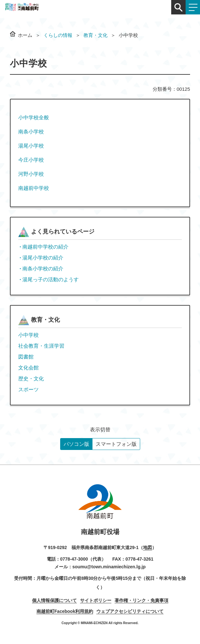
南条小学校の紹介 (43, 269)
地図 (148, 547)
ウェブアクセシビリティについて (130, 611)
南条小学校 (31, 132)
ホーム (25, 35)
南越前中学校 (34, 188)
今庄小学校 (31, 160)
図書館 (26, 357)
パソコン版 (76, 444)
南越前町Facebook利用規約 (65, 611)
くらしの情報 (58, 35)
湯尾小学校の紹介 (43, 258)
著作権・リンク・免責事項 (141, 600)
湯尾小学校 (31, 146)
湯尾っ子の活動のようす (51, 280)
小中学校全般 (34, 118)
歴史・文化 (31, 379)
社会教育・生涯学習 (41, 346)
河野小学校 (31, 174)
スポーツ (28, 390)
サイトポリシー (96, 600)
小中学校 (28, 335)
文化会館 (28, 368)
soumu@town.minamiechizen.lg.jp (109, 567)
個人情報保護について (54, 600)
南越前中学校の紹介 (45, 247)
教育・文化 (96, 35)
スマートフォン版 (116, 444)
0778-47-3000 (74, 559)
